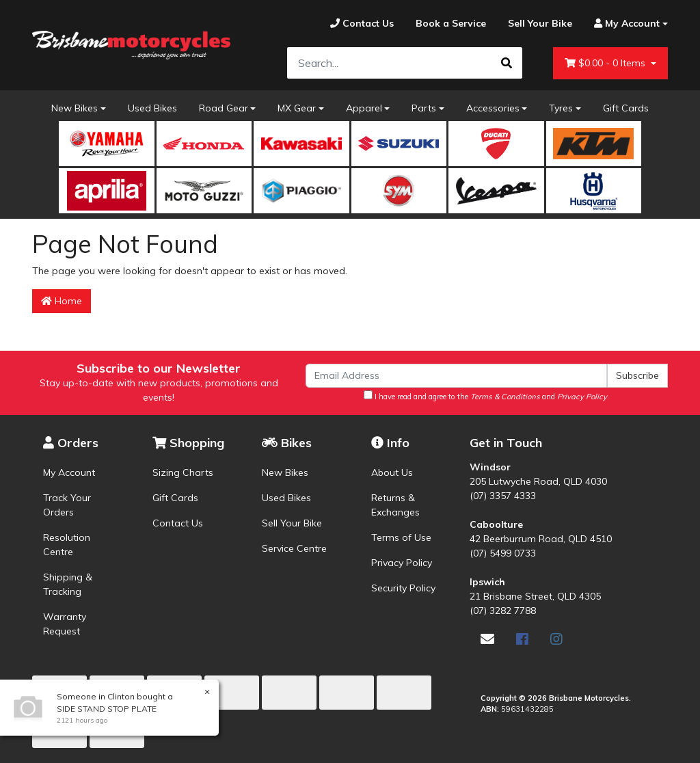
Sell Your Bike (292, 523)
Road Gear (224, 108)
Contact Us (178, 523)
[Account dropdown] (625, 24)
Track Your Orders (67, 505)
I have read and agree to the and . (486, 396)
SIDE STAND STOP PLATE (106, 709)
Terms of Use (401, 537)
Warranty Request (65, 624)
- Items (606, 63)
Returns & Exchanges (395, 505)
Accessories (493, 108)
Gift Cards (626, 108)
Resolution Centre (67, 545)
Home (62, 301)
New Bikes (75, 108)
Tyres (561, 108)
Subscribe (637, 375)
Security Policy (403, 588)
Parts (424, 108)
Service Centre (294, 548)
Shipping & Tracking (68, 584)
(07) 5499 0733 (503, 553)
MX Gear (297, 108)
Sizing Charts (183, 472)
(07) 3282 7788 (503, 611)
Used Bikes (152, 108)
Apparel (364, 108)
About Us (392, 472)
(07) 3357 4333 (503, 496)
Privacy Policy (402, 563)
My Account (69, 472)
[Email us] (487, 639)
